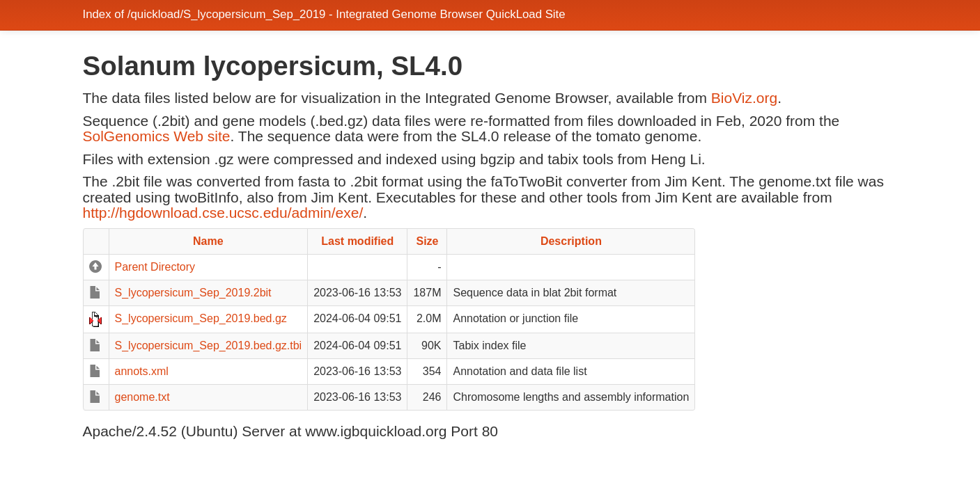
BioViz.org (744, 98)
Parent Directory (155, 267)
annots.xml (142, 371)
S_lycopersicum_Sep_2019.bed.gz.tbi (209, 345)
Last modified (357, 241)
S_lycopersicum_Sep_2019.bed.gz (201, 318)
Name (208, 241)
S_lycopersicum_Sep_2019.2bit (193, 293)
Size (427, 241)
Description (571, 241)
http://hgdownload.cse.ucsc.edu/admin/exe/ (223, 213)
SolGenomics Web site (157, 136)
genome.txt (142, 397)
